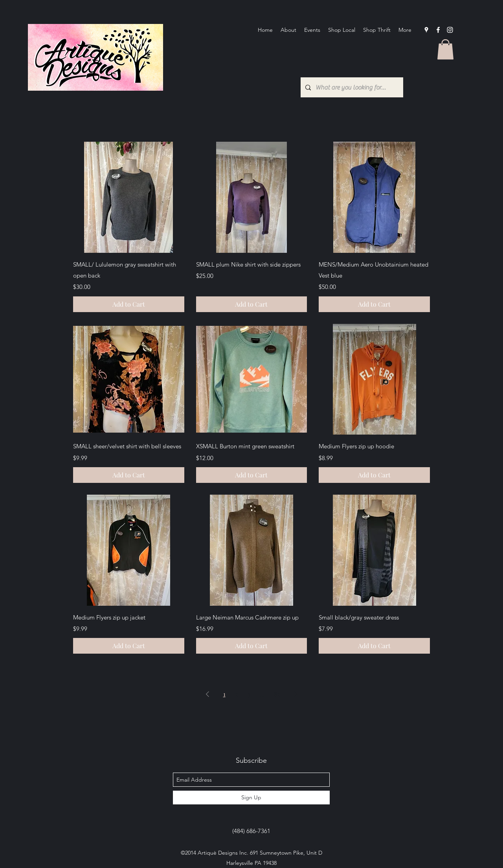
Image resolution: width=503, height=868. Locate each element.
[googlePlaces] (426, 30)
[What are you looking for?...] (351, 87)
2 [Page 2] (237, 694)
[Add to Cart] (129, 304)
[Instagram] (450, 30)
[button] (445, 49)
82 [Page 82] (277, 694)
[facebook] (438, 30)
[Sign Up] (251, 798)
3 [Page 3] (249, 694)
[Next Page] (296, 694)
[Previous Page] (207, 694)
